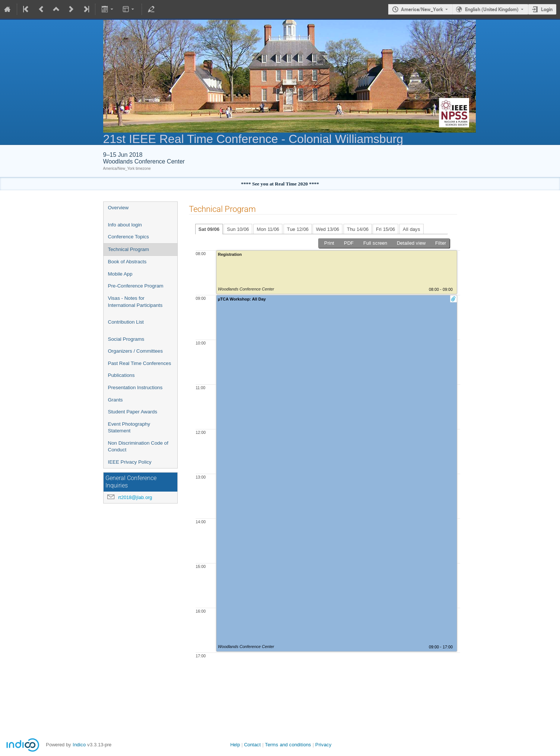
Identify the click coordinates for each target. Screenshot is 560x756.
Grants (116, 400)
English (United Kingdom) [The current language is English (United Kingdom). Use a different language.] (492, 9)
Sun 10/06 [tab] (238, 229)
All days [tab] (412, 229)
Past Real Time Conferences (140, 363)
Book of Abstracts (127, 262)
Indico (79, 745)
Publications (121, 375)
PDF (349, 243)
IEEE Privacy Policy (130, 462)
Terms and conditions (288, 745)
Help (235, 745)
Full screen (375, 243)
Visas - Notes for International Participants (135, 302)
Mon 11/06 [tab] (268, 229)
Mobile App (120, 274)
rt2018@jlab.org (135, 497)
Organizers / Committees (135, 351)
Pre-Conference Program (136, 286)
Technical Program (129, 249)
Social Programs (126, 339)
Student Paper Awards (133, 412)
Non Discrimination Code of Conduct (138, 447)
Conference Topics (129, 237)
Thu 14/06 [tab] (358, 229)
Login (547, 9)
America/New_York (422, 9)
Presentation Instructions (135, 387)
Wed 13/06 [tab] (328, 229)
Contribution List (126, 322)
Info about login (125, 225)
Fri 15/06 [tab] (385, 229)
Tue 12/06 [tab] (298, 229)
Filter (441, 243)
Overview (118, 208)
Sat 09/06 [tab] (209, 229)
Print (329, 243)
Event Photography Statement (129, 428)
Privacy (323, 745)
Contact (252, 745)
